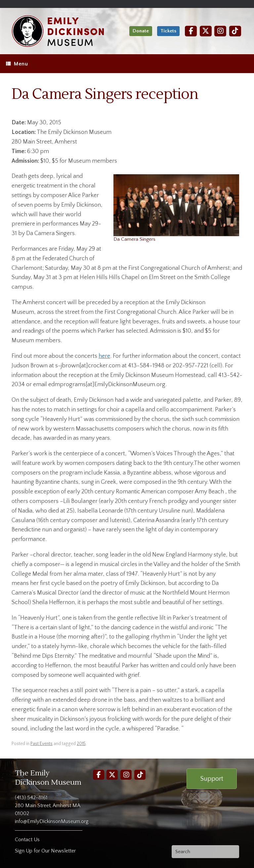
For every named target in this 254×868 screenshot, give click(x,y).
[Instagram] (220, 31)
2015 (81, 744)
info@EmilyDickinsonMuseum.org (52, 821)
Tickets (168, 31)
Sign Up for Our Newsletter (45, 851)
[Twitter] (206, 31)
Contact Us (27, 840)
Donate (141, 31)
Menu (17, 64)
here (104, 356)
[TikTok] (235, 31)
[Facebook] (191, 31)
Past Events (42, 744)
